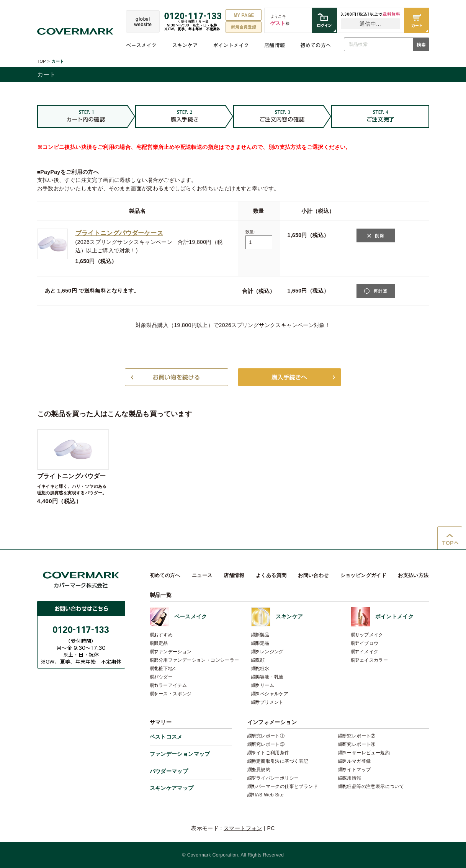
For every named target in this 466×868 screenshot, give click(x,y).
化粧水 (262, 669)
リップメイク (369, 635)
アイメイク (367, 652)
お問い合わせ (313, 575)
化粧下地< (165, 669)
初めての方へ (316, 45)
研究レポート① (268, 736)
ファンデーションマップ (180, 754)
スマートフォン (243, 828)
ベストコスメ (166, 737)
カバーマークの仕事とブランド (285, 786)
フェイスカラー (372, 660)
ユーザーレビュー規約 (366, 753)
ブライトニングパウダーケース (119, 233)
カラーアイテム (171, 685)
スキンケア (185, 45)
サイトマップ (356, 770)
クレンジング (270, 652)
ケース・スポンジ (173, 694)
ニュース (202, 575)
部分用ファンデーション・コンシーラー (197, 660)
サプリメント (270, 702)
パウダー (164, 677)
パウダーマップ (169, 771)
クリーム (265, 685)
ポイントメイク (231, 45)
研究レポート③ (268, 744)
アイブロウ (367, 643)
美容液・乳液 (270, 677)
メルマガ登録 (356, 761)
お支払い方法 (413, 575)
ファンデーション (173, 652)
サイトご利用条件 (271, 753)
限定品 (161, 643)
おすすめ (164, 635)
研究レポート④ (359, 744)
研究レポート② (359, 736)
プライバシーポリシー (275, 778)
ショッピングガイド (364, 575)
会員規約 (261, 770)
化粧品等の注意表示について (373, 786)
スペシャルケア (272, 694)
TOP (42, 61)
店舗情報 (275, 45)
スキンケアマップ (172, 788)
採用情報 (352, 778)
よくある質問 (271, 575)
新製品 (262, 635)
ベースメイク (141, 45)
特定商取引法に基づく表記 (280, 761)
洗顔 (260, 660)
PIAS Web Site (268, 795)
